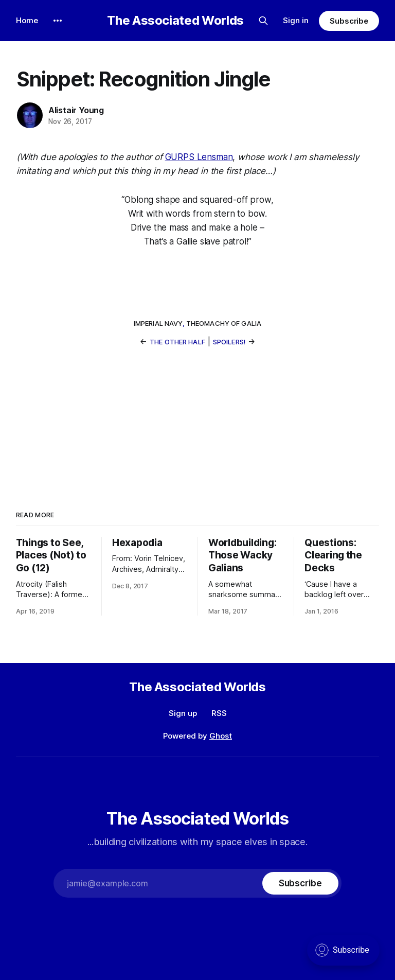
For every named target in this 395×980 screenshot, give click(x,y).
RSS (219, 713)
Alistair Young (76, 110)
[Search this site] (263, 21)
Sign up (183, 713)
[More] (58, 21)
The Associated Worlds (175, 21)
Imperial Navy (158, 323)
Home (27, 20)
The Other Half (177, 342)
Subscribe (349, 21)
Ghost (221, 736)
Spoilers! (229, 342)
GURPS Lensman (199, 157)
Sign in (296, 20)
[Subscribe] (300, 883)
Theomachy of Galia (224, 323)
